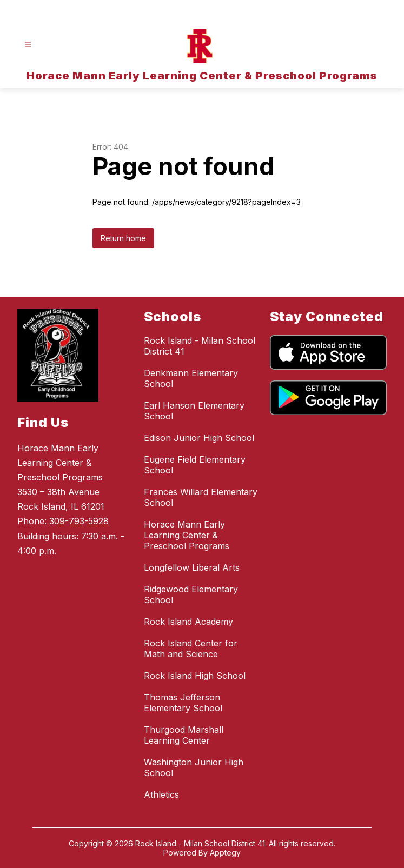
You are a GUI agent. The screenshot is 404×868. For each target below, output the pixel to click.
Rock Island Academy (188, 622)
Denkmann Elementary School (191, 378)
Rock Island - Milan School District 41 (200, 346)
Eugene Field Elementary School (195, 465)
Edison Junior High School (199, 438)
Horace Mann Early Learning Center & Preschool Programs (187, 535)
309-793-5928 (79, 521)
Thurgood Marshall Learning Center (184, 735)
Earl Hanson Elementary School (194, 411)
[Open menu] (28, 45)
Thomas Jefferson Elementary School (183, 703)
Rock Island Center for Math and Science (191, 649)
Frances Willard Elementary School (201, 497)
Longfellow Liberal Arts (192, 567)
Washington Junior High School (194, 767)
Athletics (161, 794)
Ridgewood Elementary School (191, 595)
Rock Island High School (195, 676)
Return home (123, 238)
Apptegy (225, 853)
